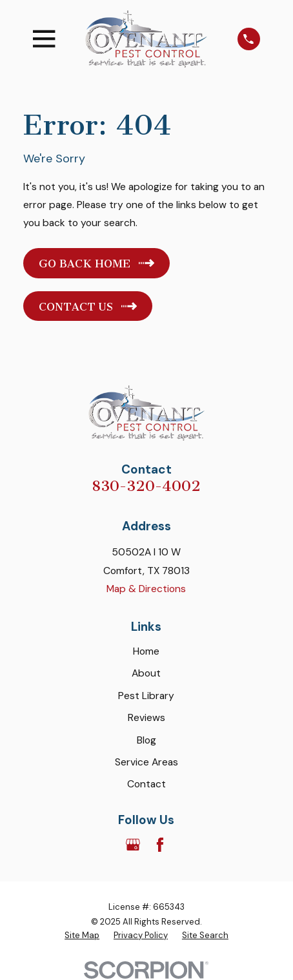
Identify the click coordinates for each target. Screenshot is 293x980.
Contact (146, 784)
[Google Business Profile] (133, 845)
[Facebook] (160, 845)
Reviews (146, 717)
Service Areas (146, 762)
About (146, 673)
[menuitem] (82, 936)
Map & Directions (146, 589)
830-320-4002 (146, 486)
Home (146, 651)
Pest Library (146, 696)
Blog (146, 740)
